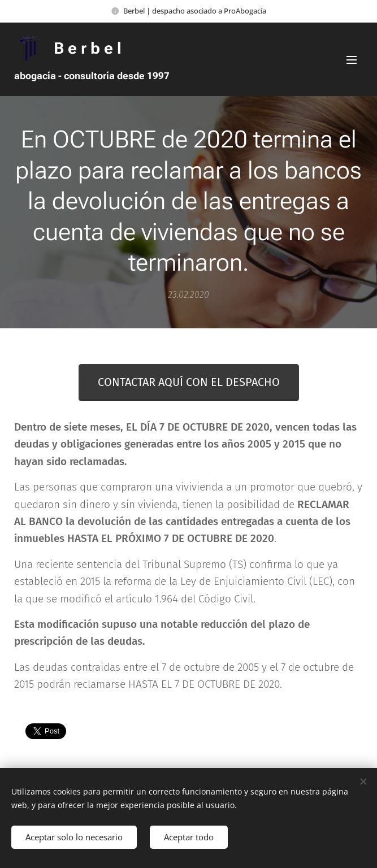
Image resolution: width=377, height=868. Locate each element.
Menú (352, 60)
